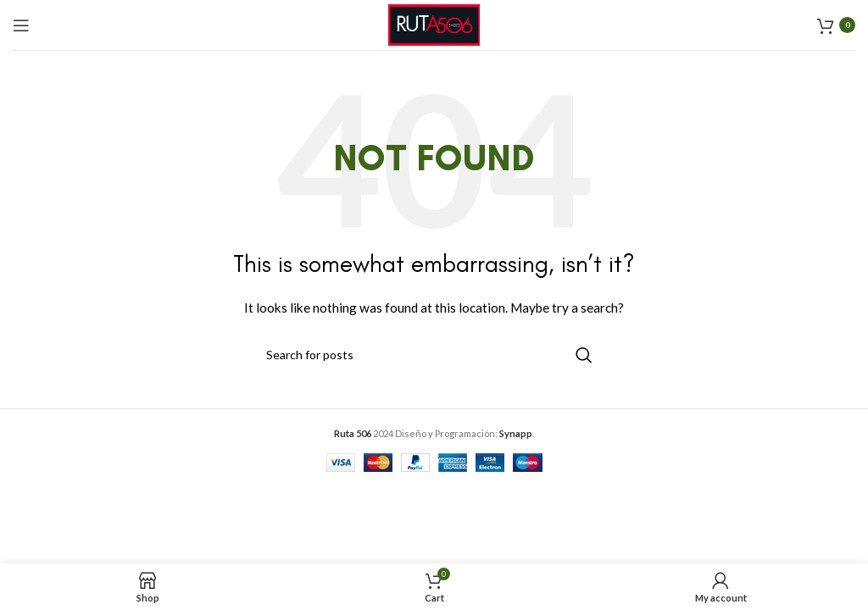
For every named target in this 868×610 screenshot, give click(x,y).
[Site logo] (434, 23)
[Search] (434, 355)
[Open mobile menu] (21, 25)
